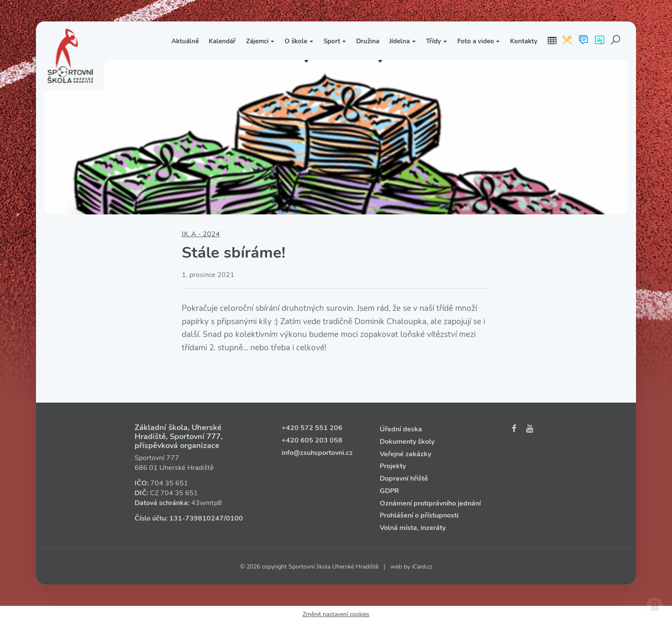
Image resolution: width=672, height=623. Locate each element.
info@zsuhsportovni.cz (317, 453)
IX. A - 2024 (201, 234)
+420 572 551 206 (312, 428)
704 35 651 (169, 483)
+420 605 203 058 (312, 440)
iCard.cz (422, 567)
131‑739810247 (196, 518)
